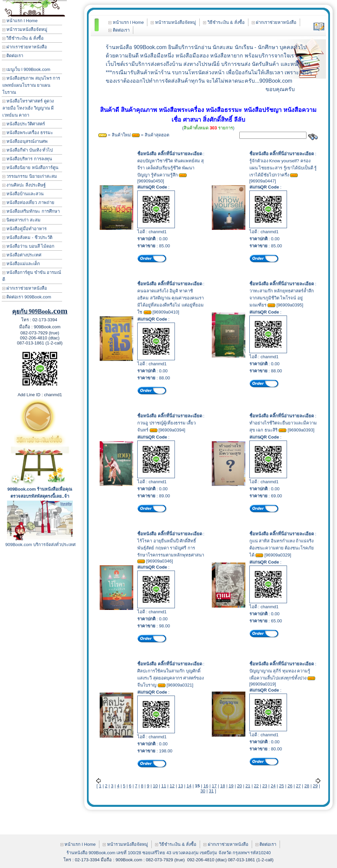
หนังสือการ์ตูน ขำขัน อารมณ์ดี (32, 276)
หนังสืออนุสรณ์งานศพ (25, 141)
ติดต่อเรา (13, 56)
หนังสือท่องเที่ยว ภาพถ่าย (28, 202)
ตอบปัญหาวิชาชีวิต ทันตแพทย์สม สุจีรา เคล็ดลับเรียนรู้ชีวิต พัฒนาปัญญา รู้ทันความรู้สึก (171, 168)
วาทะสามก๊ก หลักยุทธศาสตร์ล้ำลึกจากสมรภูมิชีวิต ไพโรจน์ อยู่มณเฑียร (282, 298)
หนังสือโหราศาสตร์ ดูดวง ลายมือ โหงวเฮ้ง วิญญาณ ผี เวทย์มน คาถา (28, 108)
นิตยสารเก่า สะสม (21, 220)
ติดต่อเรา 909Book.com (27, 297)
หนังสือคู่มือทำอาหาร (25, 229)
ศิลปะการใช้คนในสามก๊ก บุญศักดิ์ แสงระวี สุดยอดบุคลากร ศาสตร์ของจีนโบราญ (171, 678)
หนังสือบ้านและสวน (23, 194)
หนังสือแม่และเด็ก (21, 264)
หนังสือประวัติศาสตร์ (24, 124)
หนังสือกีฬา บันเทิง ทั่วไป (28, 150)
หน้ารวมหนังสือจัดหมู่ (25, 29)
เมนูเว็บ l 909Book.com (26, 69)
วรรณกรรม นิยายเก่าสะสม (30, 176)
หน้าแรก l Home (20, 21)
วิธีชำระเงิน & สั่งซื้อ (23, 38)
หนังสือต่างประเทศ (22, 255)
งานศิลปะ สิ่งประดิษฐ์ (24, 185)
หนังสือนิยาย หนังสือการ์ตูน (30, 168)
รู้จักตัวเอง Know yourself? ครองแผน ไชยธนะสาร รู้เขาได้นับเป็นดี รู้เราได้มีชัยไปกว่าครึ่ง (283, 168)
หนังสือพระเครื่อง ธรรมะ (28, 133)
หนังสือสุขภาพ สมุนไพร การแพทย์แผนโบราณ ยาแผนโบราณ (31, 85)
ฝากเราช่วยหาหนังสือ (25, 47)
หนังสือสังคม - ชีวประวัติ (27, 237)
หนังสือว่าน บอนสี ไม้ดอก (29, 246)
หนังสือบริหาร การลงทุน (27, 159)
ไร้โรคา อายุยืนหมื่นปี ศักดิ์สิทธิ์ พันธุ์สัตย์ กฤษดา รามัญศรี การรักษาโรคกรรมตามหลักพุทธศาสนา (171, 548)
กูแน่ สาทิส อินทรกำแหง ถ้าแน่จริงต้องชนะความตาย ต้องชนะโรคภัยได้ (282, 548)
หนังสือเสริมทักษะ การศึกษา (31, 211)
